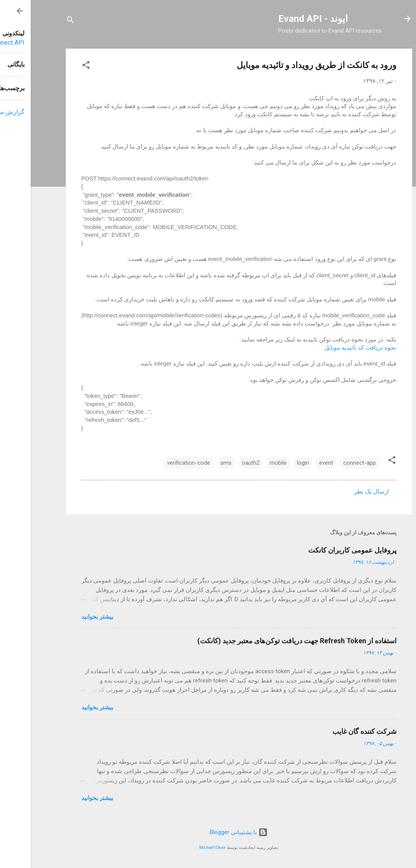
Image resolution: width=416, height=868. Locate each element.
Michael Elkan (182, 848)
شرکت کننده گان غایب (334, 731)
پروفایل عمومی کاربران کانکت (322, 550)
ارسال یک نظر (341, 492)
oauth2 (220, 463)
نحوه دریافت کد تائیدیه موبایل (330, 348)
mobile (247, 463)
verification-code (158, 463)
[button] (55, 66)
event (295, 463)
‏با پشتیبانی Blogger (208, 832)
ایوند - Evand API (282, 19)
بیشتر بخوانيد (67, 617)
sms (195, 463)
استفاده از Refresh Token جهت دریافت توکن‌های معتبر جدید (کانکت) (266, 641)
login (272, 463)
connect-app (329, 463)
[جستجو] (40, 21)
